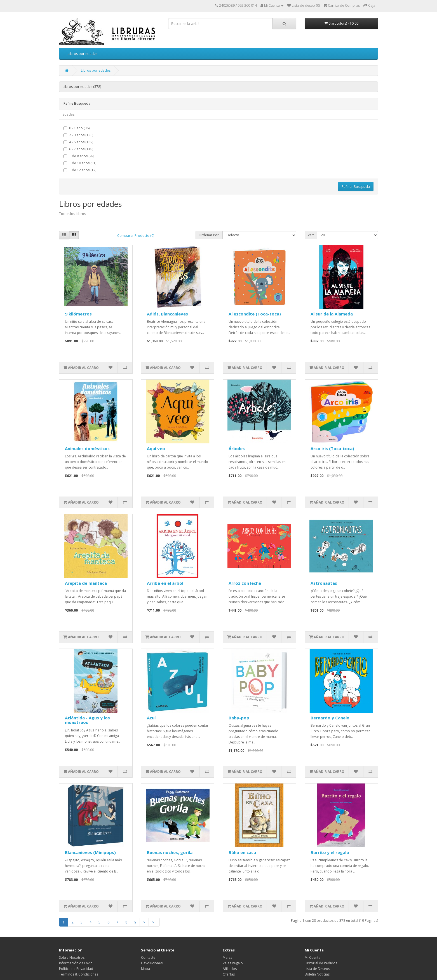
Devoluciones (152, 963)
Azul (151, 718)
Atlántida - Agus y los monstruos (87, 720)
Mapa (145, 969)
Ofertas (229, 974)
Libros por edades (83, 54)
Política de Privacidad (76, 969)
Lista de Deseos (317, 969)
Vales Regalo (233, 963)
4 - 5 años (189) (78, 142)
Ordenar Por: (209, 235)
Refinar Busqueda (356, 187)
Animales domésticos (87, 448)
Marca (228, 957)
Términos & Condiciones (79, 974)
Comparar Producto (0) (136, 236)
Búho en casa (242, 852)
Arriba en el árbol (165, 583)
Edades (69, 114)
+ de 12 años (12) (80, 170)
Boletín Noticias (317, 974)
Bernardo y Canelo (330, 718)
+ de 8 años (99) (79, 156)
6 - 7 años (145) (78, 149)
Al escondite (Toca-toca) (255, 314)
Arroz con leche (245, 583)
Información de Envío (76, 963)
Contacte (148, 957)
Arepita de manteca (86, 583)
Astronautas (324, 583)
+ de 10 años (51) (80, 163)
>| (154, 922)
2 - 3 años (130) (78, 135)
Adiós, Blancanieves (167, 314)
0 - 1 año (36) (77, 128)
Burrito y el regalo (330, 852)
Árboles (237, 448)
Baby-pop (239, 718)
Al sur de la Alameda (332, 314)
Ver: (311, 235)
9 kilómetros (78, 314)
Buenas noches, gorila (170, 852)
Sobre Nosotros (72, 957)
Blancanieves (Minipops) (90, 852)
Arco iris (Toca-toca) (332, 448)
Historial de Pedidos (321, 963)
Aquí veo (156, 448)
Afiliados (230, 969)
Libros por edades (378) (82, 87)
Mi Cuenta (313, 957)
